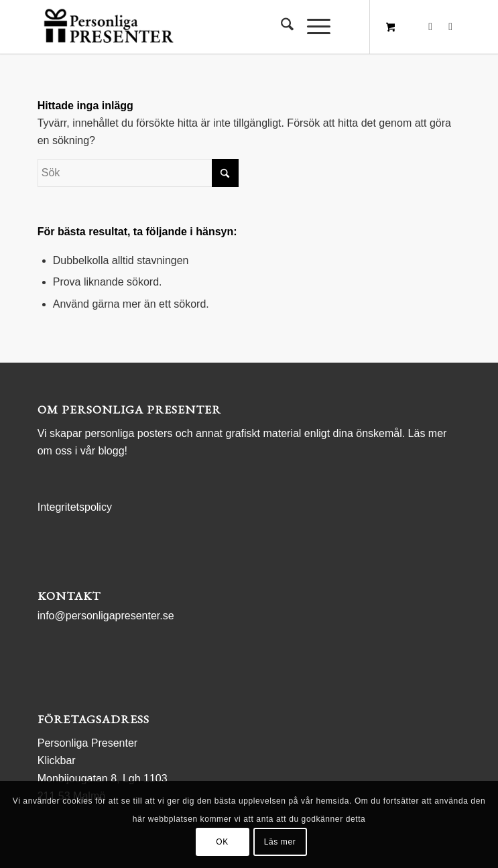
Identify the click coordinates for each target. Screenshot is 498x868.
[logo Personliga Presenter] (207, 27)
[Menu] (312, 27)
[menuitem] (281, 27)
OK (222, 842)
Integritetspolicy (75, 507)
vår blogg (103, 451)
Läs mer (280, 842)
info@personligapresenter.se (106, 616)
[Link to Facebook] (430, 27)
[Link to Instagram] (450, 27)
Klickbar (57, 760)
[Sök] (281, 27)
